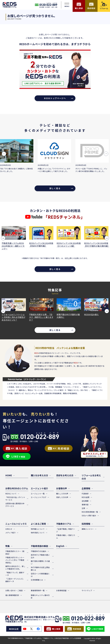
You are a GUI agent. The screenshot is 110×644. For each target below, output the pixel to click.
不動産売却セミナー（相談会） (15, 552)
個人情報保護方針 (12, 595)
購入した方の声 (62, 494)
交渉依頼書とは (37, 580)
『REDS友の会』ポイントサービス (15, 499)
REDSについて (11, 494)
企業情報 (86, 488)
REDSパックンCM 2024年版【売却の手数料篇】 (69, 245)
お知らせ (9, 529)
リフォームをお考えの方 (91, 477)
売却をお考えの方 (65, 475)
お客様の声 (62, 488)
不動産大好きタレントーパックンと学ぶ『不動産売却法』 (15, 560)
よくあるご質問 (38, 524)
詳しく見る (55, 188)
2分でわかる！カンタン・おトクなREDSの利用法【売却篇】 (14, 246)
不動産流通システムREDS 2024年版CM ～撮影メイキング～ (41, 246)
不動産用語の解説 (39, 546)
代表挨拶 (85, 494)
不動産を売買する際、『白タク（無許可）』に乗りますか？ (69, 317)
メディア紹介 (10, 533)
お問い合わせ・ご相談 (14, 590)
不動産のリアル (64, 524)
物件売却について (38, 533)
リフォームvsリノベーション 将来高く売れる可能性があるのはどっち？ (41, 317)
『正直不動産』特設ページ (66, 530)
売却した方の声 (62, 497)
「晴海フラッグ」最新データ (15, 574)
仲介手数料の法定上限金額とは (40, 569)
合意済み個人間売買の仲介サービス (15, 505)
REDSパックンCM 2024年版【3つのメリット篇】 (96, 245)
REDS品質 (86, 497)
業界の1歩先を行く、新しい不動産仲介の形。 (15, 568)
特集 (8, 546)
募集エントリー (88, 529)
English (60, 546)
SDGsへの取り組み (89, 516)
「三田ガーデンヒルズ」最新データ (15, 580)
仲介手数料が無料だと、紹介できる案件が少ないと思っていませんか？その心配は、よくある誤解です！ (13, 319)
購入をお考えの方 (39, 475)
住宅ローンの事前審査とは (40, 575)
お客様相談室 (61, 590)
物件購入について (38, 529)
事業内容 (85, 505)
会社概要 (85, 501)
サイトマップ (87, 590)
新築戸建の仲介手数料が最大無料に (96, 316)
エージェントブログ (39, 497)
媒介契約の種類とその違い (40, 562)
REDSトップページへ (55, 98)
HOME (9, 475)
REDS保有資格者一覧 (90, 512)
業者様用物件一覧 (38, 590)
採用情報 (86, 524)
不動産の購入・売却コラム (66, 536)
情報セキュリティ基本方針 (40, 596)
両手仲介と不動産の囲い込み (40, 556)
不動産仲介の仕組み (39, 551)
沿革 (83, 508)
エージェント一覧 (38, 494)
